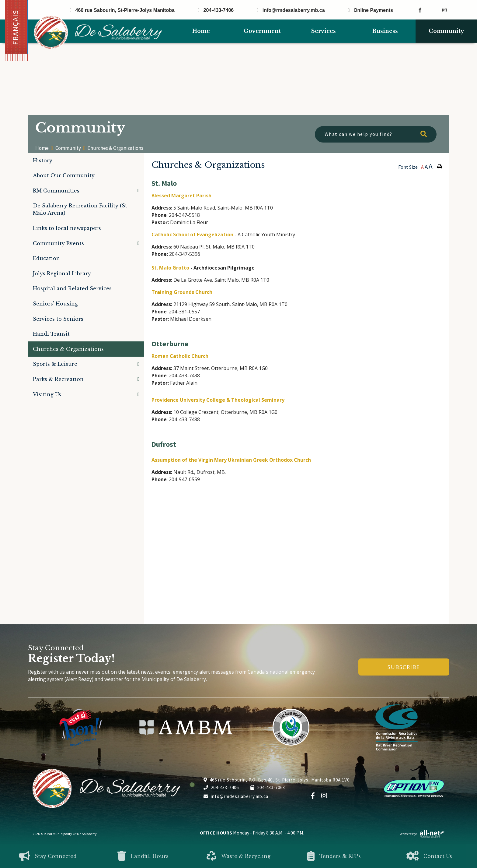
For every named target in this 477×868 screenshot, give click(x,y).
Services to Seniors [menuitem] (58, 319)
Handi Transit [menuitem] (51, 334)
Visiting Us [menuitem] (47, 394)
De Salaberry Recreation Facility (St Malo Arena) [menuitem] (80, 209)
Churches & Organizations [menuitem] (68, 349)
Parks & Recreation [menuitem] (58, 379)
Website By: (422, 834)
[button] (138, 191)
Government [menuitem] (262, 31)
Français (15, 27)
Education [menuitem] (46, 258)
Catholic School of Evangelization (192, 235)
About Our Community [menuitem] (64, 175)
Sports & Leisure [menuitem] (55, 364)
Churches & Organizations (115, 148)
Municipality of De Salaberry (98, 32)
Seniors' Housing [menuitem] (55, 304)
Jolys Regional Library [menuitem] (62, 273)
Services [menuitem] (324, 31)
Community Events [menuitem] (58, 243)
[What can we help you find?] (376, 134)
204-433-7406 (221, 787)
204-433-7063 (267, 787)
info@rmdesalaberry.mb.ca (236, 796)
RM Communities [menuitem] (56, 191)
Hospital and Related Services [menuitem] (72, 288)
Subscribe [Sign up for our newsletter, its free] (404, 667)
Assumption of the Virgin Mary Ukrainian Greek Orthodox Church (231, 460)
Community (68, 148)
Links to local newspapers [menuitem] (67, 228)
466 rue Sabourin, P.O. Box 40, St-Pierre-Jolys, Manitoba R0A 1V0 (277, 780)
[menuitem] (201, 31)
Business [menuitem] (385, 31)
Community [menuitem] (446, 31)
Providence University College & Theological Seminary (218, 400)
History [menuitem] (43, 161)
